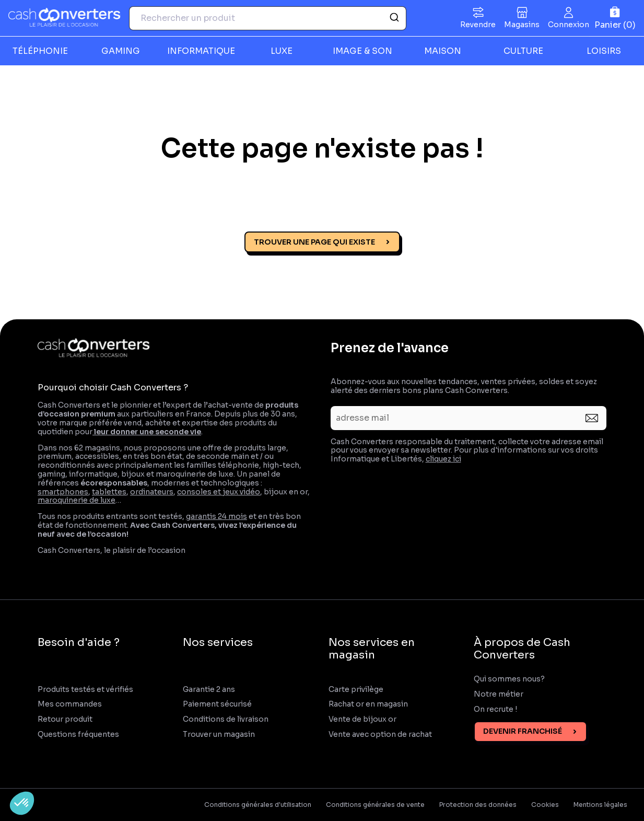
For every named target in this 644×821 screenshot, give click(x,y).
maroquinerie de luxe (77, 500)
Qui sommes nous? (509, 679)
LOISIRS (604, 51)
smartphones (63, 492)
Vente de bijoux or (362, 719)
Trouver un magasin (219, 735)
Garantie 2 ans (209, 690)
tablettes (109, 492)
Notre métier (499, 694)
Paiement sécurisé (217, 704)
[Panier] (615, 18)
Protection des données (478, 805)
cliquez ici (443, 459)
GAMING (121, 51)
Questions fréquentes (78, 735)
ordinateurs (152, 492)
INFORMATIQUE (201, 51)
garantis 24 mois (216, 516)
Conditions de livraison (226, 719)
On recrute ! (496, 709)
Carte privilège (356, 690)
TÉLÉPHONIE (40, 51)
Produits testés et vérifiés (85, 690)
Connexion (569, 25)
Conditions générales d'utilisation (258, 805)
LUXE (282, 51)
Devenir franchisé (523, 731)
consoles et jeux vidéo (219, 492)
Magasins (522, 25)
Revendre (478, 25)
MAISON (443, 51)
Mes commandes (70, 704)
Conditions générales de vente (375, 805)
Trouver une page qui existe (314, 242)
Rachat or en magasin (368, 704)
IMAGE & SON (362, 51)
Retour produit (65, 719)
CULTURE (523, 51)
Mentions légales (600, 805)
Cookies (545, 805)
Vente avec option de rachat (380, 735)
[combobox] (268, 18)
